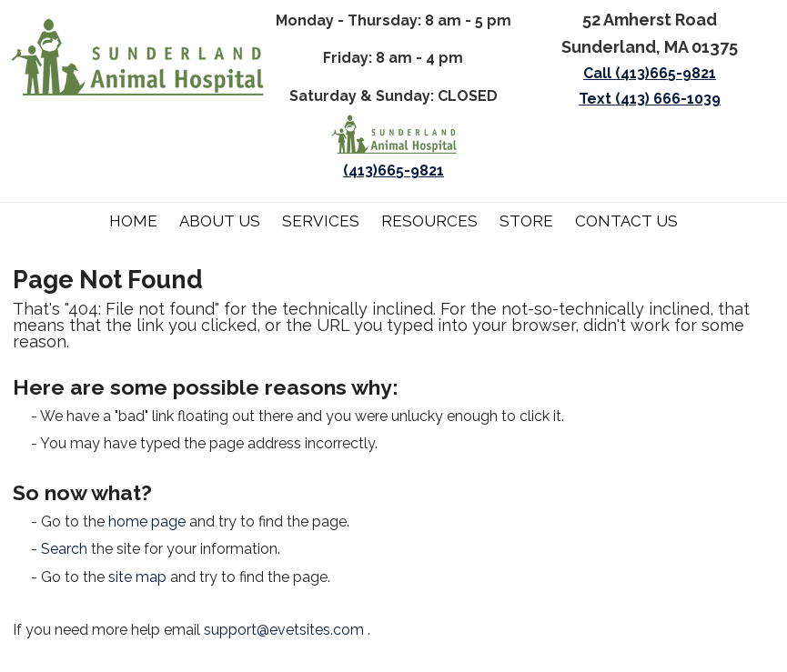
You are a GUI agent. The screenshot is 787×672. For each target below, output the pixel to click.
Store (526, 221)
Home (133, 221)
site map (137, 577)
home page (147, 522)
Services (321, 221)
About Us (220, 221)
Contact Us (626, 221)
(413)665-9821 (393, 171)
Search (64, 549)
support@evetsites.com (284, 630)
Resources (429, 221)
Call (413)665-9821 (650, 73)
